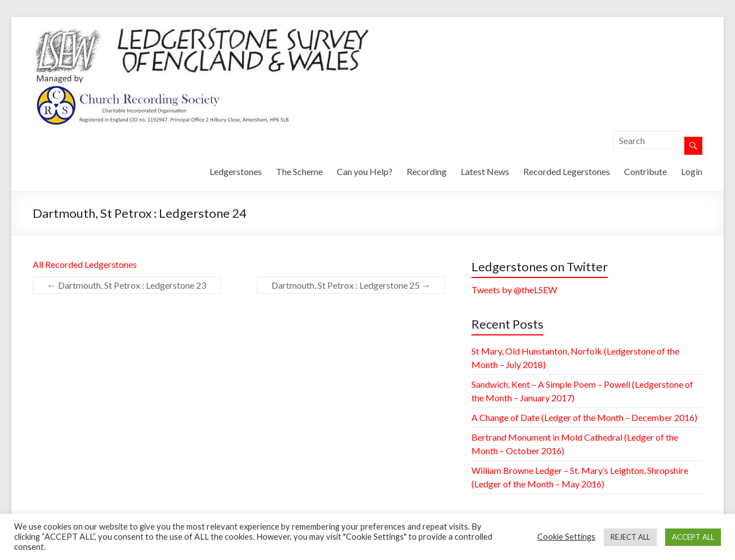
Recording (427, 171)
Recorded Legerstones (567, 171)
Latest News (485, 171)
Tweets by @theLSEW (514, 290)
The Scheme (299, 171)
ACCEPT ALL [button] (693, 537)
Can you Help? (365, 171)
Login (692, 171)
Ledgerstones (236, 171)
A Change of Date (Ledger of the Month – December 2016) (584, 417)
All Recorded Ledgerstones (85, 264)
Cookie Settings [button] (566, 537)
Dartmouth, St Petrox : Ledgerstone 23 (127, 285)
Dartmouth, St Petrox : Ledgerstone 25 (351, 285)
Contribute (645, 171)
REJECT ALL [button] (630, 537)
